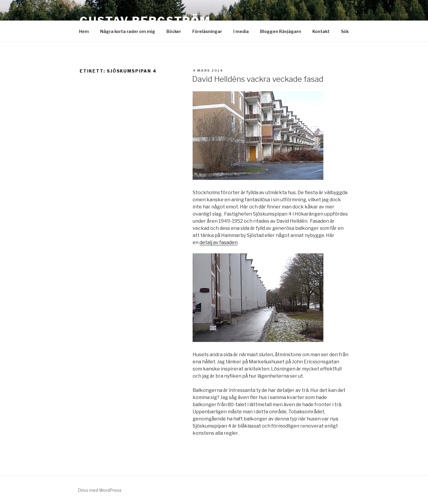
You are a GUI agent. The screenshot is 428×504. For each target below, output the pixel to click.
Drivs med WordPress (100, 490)
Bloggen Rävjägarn (281, 31)
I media (241, 31)
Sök (345, 31)
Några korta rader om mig (128, 31)
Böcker (174, 31)
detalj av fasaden (218, 242)
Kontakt (321, 31)
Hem (84, 31)
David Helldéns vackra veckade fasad (258, 79)
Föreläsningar (207, 31)
